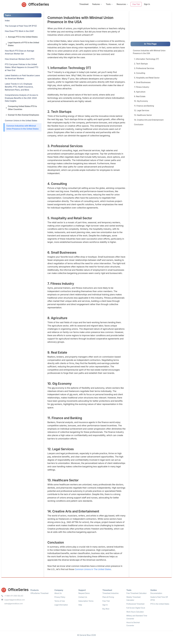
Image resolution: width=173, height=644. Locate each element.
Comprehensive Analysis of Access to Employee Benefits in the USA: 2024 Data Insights (22, 98)
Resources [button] (121, 4)
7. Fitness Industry (142, 87)
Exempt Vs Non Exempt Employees (22, 115)
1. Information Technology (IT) (146, 59)
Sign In (147, 4)
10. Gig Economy (141, 101)
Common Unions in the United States (21, 121)
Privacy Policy (60, 597)
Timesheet (84, 4)
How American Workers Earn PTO (20, 59)
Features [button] (96, 4)
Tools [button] (108, 4)
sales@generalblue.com (14, 604)
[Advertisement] (148, 26)
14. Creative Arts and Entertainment (149, 120)
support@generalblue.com (13, 600)
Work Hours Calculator (135, 612)
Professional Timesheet (135, 604)
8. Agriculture (140, 92)
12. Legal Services (142, 110)
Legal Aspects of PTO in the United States (22, 44)
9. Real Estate (140, 96)
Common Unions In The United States (93, 569)
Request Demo (84, 593)
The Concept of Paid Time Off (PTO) (21, 26)
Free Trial (136, 4)
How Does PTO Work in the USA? (19, 31)
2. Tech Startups (141, 64)
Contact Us (83, 597)
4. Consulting (140, 73)
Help (80, 605)
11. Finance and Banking (144, 106)
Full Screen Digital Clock (136, 608)
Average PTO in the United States (21, 37)
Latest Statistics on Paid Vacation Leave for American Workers (22, 77)
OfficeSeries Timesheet (39, 593)
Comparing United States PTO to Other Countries (21, 108)
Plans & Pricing (108, 597)
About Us (58, 593)
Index (7, 21)
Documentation (156, 593)
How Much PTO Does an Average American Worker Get (19, 52)
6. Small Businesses (142, 82)
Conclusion (139, 125)
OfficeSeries (35, 5)
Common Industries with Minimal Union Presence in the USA (149, 52)
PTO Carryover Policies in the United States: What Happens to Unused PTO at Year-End (22, 67)
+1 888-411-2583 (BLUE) (12, 596)
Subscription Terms (86, 601)
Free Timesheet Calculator (136, 593)
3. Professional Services (144, 68)
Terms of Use (60, 601)
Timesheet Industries (111, 593)
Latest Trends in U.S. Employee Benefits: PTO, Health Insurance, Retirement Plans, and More (19, 87)
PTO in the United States (160, 604)
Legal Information (61, 605)
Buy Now (106, 609)
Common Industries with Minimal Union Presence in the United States (22, 127)
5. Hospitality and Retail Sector (147, 78)
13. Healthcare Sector (143, 115)
